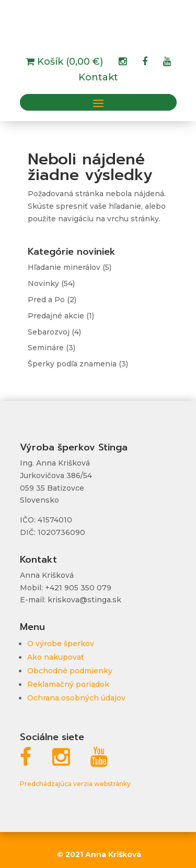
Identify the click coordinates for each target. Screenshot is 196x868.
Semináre (46, 348)
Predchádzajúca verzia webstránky (75, 784)
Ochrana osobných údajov (76, 698)
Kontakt (98, 78)
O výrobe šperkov (61, 644)
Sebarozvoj (49, 332)
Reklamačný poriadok (68, 684)
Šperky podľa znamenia (72, 364)
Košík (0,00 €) (69, 63)
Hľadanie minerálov (64, 267)
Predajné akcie (56, 316)
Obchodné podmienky (70, 671)
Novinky (43, 283)
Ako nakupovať (56, 657)
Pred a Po (46, 300)
